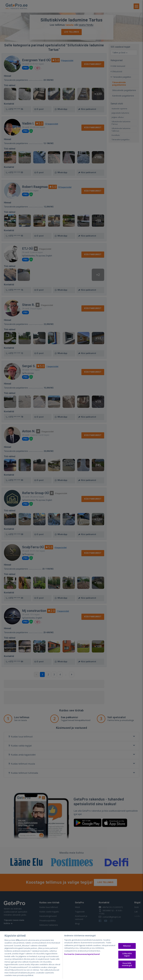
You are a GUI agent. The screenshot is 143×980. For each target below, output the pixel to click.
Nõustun (127, 946)
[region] (71, 956)
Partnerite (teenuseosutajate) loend (82, 954)
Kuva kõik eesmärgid (127, 964)
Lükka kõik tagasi (127, 955)
